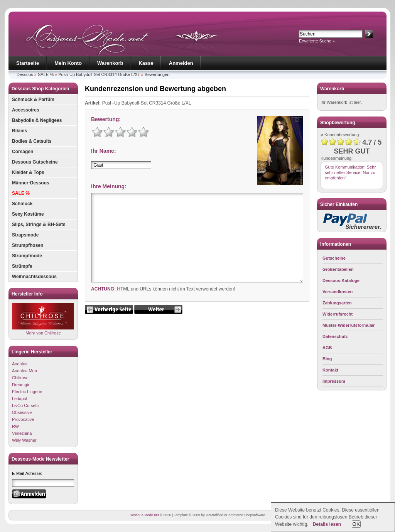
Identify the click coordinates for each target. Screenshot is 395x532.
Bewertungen (157, 74)
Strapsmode (25, 235)
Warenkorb (110, 63)
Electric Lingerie (27, 392)
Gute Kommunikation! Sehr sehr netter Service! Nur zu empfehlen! (350, 172)
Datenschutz (335, 336)
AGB (327, 348)
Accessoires (26, 110)
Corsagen (23, 152)
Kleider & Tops (28, 172)
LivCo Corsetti (25, 405)
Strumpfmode (27, 256)
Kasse (146, 63)
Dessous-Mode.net (144, 515)
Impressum (334, 381)
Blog (327, 359)
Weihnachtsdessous (34, 277)
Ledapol (19, 399)
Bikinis (19, 131)
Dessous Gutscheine (35, 162)
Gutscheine (334, 258)
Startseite (28, 63)
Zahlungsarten (337, 303)
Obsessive (22, 412)
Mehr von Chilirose (43, 319)
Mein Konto (68, 63)
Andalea (20, 364)
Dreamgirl (21, 385)
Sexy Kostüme (28, 214)
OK (356, 524)
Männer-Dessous (31, 183)
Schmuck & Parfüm (33, 100)
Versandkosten (338, 292)
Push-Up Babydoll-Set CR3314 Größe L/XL (99, 74)
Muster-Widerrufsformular (349, 325)
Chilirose (20, 378)
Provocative (23, 419)
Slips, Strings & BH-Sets (39, 225)
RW (15, 426)
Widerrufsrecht (338, 314)
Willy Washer (24, 440)
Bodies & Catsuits (32, 141)
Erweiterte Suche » (317, 41)
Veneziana (22, 433)
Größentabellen (338, 269)
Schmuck (22, 204)
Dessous (25, 74)
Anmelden (181, 63)
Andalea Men (24, 371)
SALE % (46, 74)
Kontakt (330, 370)
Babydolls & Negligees (37, 120)
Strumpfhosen (28, 245)
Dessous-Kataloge (341, 280)
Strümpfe (22, 266)
